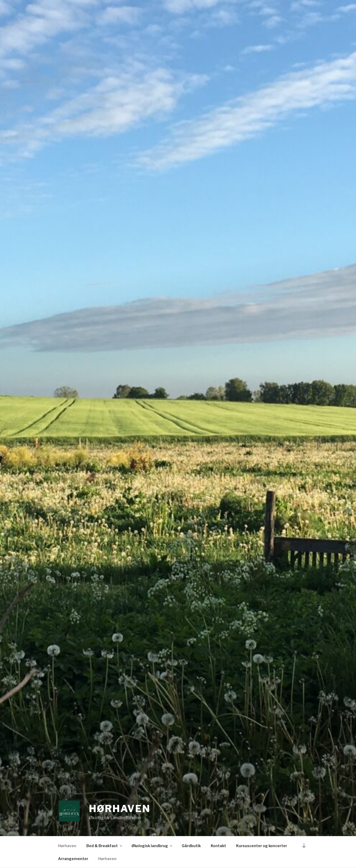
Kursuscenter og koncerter (262, 846)
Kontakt (218, 846)
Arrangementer (73, 859)
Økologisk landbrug (152, 846)
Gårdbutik (191, 846)
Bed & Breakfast (105, 846)
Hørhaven (120, 809)
